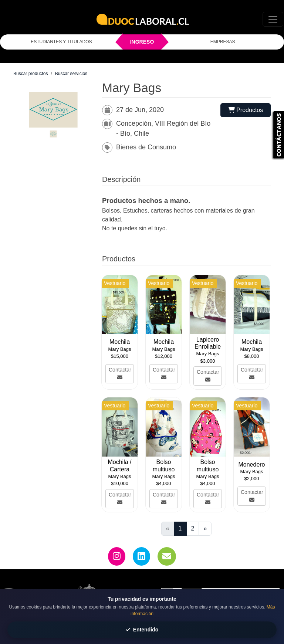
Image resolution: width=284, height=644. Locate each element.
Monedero (251, 465)
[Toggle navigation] (273, 19)
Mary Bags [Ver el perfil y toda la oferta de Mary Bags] (119, 349)
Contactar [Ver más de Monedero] (252, 496)
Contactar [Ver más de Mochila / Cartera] (120, 498)
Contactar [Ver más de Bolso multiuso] (164, 498)
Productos (246, 110)
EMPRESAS (223, 42)
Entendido (142, 630)
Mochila (120, 342)
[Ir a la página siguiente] (205, 529)
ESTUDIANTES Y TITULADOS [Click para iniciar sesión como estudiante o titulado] (61, 42)
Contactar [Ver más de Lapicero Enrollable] (208, 376)
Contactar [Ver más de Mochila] (120, 373)
